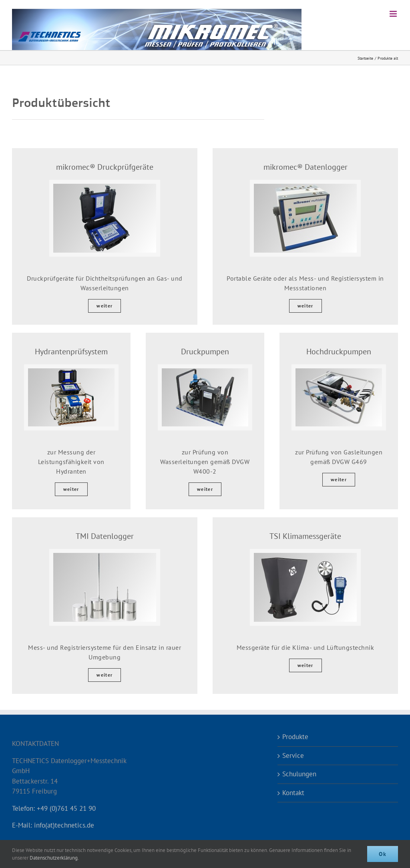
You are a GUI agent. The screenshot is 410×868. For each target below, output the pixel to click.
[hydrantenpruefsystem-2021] (71, 372)
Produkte (295, 737)
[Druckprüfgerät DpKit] (105, 187)
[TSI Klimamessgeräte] (305, 556)
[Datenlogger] (305, 187)
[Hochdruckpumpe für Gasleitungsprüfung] (339, 372)
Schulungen (299, 774)
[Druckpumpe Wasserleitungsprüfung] (205, 372)
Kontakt (293, 793)
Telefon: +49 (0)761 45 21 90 (54, 808)
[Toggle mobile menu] (394, 14)
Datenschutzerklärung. (54, 858)
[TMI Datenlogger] (105, 556)
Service (293, 755)
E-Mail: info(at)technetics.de (53, 825)
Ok (383, 854)
